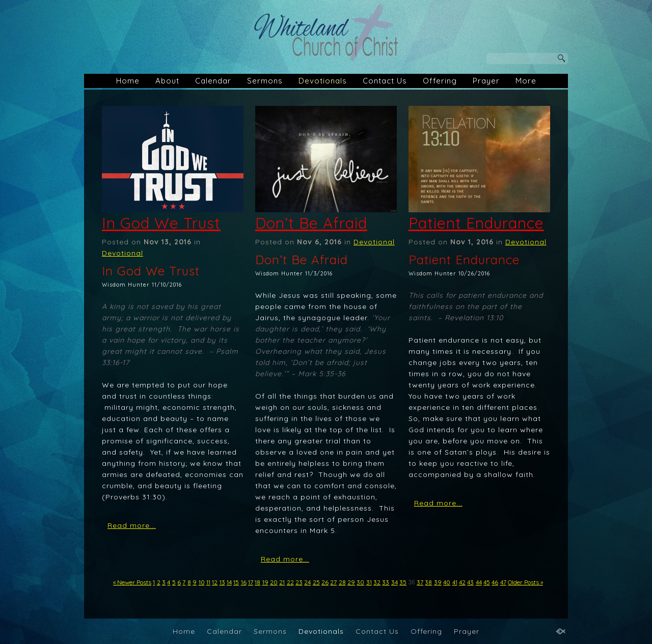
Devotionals (323, 81)
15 (236, 582)
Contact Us (385, 81)
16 (244, 582)
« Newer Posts (132, 582)
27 (333, 582)
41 (455, 582)
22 (290, 582)
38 (428, 582)
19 (265, 582)
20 (274, 582)
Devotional (123, 253)
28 (342, 582)
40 (447, 582)
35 (403, 582)
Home (128, 81)
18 (257, 582)
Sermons (265, 81)
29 (351, 582)
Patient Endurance (476, 223)
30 (360, 582)
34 (395, 582)
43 (470, 582)
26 (325, 582)
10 (202, 582)
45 (487, 582)
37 (420, 582)
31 (369, 582)
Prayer (486, 81)
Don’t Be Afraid (311, 223)
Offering (440, 81)
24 (307, 582)
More (526, 81)
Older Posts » (525, 582)
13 (222, 582)
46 (495, 582)
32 (377, 582)
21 (282, 582)
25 (316, 582)
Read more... (132, 525)
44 (479, 582)
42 (462, 582)
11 (208, 582)
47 (503, 582)
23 (299, 582)
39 (438, 582)
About (167, 81)
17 (251, 582)
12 (215, 582)
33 (386, 582)
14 (229, 582)
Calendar (213, 81)
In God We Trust (161, 223)
